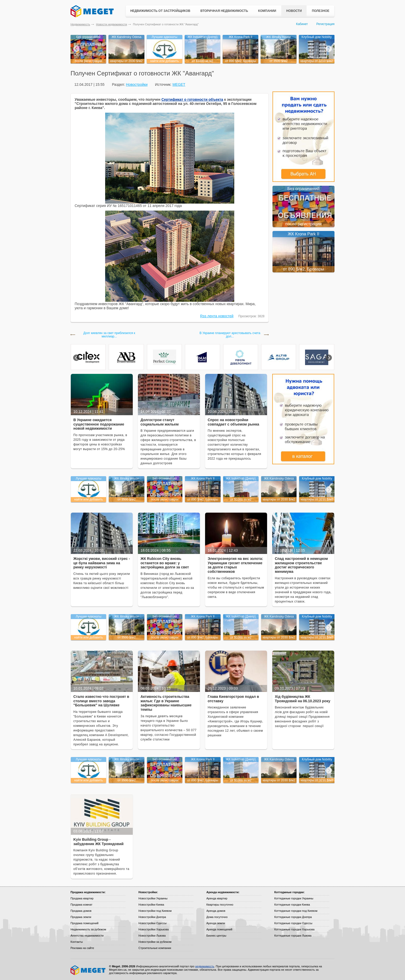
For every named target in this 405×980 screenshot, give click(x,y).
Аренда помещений (219, 929)
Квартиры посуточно (220, 905)
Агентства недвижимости (87, 936)
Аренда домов (216, 911)
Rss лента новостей (217, 316)
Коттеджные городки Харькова (294, 929)
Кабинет (302, 24)
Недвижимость (80, 24)
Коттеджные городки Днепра (293, 917)
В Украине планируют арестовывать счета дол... (230, 335)
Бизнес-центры (216, 936)
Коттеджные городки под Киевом (296, 911)
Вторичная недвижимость (224, 11)
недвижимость (205, 966)
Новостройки (137, 84)
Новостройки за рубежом (155, 942)
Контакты (77, 942)
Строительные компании (155, 948)
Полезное (321, 11)
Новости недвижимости (112, 24)
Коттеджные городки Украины (294, 898)
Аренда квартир (217, 898)
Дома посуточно (217, 917)
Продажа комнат (81, 905)
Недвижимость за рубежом (88, 929)
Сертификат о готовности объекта (192, 99)
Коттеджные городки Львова (293, 936)
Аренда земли (216, 923)
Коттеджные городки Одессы (293, 923)
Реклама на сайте (82, 948)
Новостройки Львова (152, 936)
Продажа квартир (82, 898)
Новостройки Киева (151, 905)
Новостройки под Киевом (155, 911)
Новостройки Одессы (153, 923)
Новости (294, 11)
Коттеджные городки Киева (292, 905)
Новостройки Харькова (154, 929)
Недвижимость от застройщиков (160, 11)
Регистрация (325, 24)
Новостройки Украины (153, 898)
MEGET (179, 84)
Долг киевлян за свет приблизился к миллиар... (109, 335)
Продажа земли (81, 917)
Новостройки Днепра (152, 917)
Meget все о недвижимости (88, 970)
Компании (267, 11)
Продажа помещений (84, 923)
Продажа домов (81, 911)
